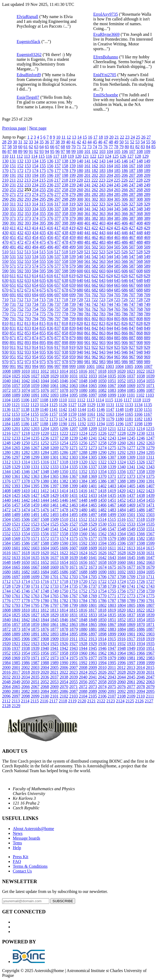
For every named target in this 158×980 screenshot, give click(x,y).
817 (57, 323)
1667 (35, 567)
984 (110, 362)
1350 (64, 472)
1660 (121, 562)
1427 (35, 495)
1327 (150, 462)
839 (72, 328)
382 (95, 218)
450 (5, 237)
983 (102, 362)
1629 (131, 553)
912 (20, 347)
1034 (102, 376)
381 (87, 218)
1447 (74, 500)
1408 (6, 491)
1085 (131, 390)
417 (57, 228)
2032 (6, 677)
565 (117, 261)
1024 (6, 376)
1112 (81, 400)
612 (20, 276)
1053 (131, 381)
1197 (129, 424)
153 (28, 166)
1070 (141, 386)
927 (132, 347)
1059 (35, 386)
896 (50, 343)
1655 (74, 562)
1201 (16, 429)
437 (58, 233)
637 (58, 280)
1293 (131, 452)
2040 (83, 677)
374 (35, 218)
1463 (74, 505)
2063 (150, 682)
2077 (131, 687)
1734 (64, 586)
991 (13, 366)
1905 (16, 639)
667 (132, 285)
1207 (74, 429)
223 (102, 180)
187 (132, 171)
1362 (26, 476)
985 (117, 362)
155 (43, 166)
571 (13, 266)
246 (125, 185)
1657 (93, 562)
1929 (93, 644)
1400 (83, 486)
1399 (74, 486)
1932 (121, 644)
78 (116, 147)
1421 (131, 491)
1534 (141, 524)
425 (117, 228)
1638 (64, 558)
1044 (45, 381)
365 (117, 214)
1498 (102, 515)
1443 (35, 500)
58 (10, 147)
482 (95, 242)
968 (140, 357)
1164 (119, 414)
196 (50, 175)
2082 (26, 691)
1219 (35, 433)
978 (65, 362)
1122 (25, 405)
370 (5, 218)
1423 (150, 491)
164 (110, 166)
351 (13, 214)
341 (87, 209)
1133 (129, 405)
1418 (102, 491)
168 (140, 166)
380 (80, 218)
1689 (93, 572)
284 (110, 194)
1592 (83, 543)
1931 (112, 644)
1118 (137, 400)
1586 (26, 543)
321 (87, 204)
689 (147, 290)
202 (95, 175)
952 (20, 357)
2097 (16, 696)
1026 (26, 376)
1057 (16, 386)
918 (65, 347)
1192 (82, 424)
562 (95, 261)
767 (132, 309)
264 (110, 190)
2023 (74, 672)
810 (5, 323)
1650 (26, 562)
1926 (64, 644)
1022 (140, 371)
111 (12, 156)
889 (147, 338)
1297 (16, 457)
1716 (45, 581)
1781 (54, 601)
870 (5, 338)
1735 (74, 586)
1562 (102, 534)
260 (80, 190)
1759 (150, 591)
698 (65, 295)
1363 (35, 476)
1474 (26, 510)
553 (28, 261)
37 (52, 142)
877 (58, 338)
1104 (6, 400)
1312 (6, 462)
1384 (83, 481)
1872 (6, 629)
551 (13, 261)
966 (125, 357)
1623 (74, 553)
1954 (26, 653)
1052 (121, 381)
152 (20, 166)
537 (58, 257)
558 (65, 261)
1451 (112, 500)
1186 (25, 424)
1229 (131, 433)
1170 (25, 419)
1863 (74, 624)
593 (28, 271)
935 (43, 352)
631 (13, 280)
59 (15, 147)
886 (125, 338)
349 (147, 209)
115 (41, 156)
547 (132, 257)
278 (65, 194)
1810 (26, 610)
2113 (16, 701)
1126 (63, 405)
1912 (83, 639)
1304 (83, 457)
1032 (83, 376)
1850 (102, 620)
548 (140, 257)
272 (20, 194)
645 (117, 280)
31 (20, 142)
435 (43, 233)
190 (5, 175)
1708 (121, 577)
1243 (112, 438)
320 (80, 204)
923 (102, 347)
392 (20, 223)
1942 (64, 648)
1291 (112, 452)
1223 (74, 433)
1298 (26, 457)
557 (58, 261)
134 (35, 161)
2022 (64, 672)
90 (26, 151)
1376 (6, 481)
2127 (149, 701)
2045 (131, 677)
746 (125, 304)
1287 (74, 452)
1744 (6, 591)
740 (80, 304)
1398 (64, 486)
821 (87, 323)
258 (65, 190)
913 (27, 347)
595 (43, 271)
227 (132, 180)
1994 (102, 663)
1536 (6, 529)
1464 (83, 505)
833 (28, 328)
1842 (26, 620)
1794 (26, 605)
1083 (112, 390)
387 (132, 218)
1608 (83, 548)
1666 (26, 567)
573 (28, 266)
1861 (54, 624)
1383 (74, 481)
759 (72, 309)
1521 (16, 524)
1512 (83, 519)
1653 (54, 562)
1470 (141, 505)
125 (115, 156)
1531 (112, 524)
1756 (121, 591)
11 (64, 137)
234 (35, 185)
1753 (93, 591)
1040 (6, 381)
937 (58, 352)
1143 (72, 409)
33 (31, 142)
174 (35, 171)
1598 (141, 543)
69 (68, 147)
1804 (121, 605)
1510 (64, 519)
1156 (44, 414)
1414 (64, 491)
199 (72, 175)
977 (58, 362)
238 (65, 185)
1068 (121, 386)
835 (43, 328)
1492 (45, 515)
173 (28, 171)
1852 (121, 620)
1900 (121, 634)
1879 (74, 629)
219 (72, 180)
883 (102, 338)
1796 (45, 605)
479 (72, 242)
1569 (16, 538)
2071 (74, 687)
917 (57, 347)
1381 (54, 481)
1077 (54, 390)
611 (13, 276)
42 (79, 142)
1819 (112, 610)
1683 (35, 572)
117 (56, 156)
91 (31, 151)
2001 (16, 667)
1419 (112, 491)
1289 (93, 452)
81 (132, 147)
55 (148, 142)
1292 (121, 452)
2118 (63, 701)
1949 (131, 648)
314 (35, 204)
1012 (44, 371)
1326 (141, 462)
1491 (35, 515)
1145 (91, 409)
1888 (6, 634)
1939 (35, 648)
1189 (53, 424)
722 (95, 300)
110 (5, 156)
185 (117, 171)
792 (20, 319)
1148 (119, 409)
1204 (45, 429)
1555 (35, 534)
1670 (64, 567)
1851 (112, 620)
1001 (91, 366)
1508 (45, 519)
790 (5, 319)
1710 (141, 577)
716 (50, 300)
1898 (102, 634)
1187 (35, 424)
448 (140, 233)
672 (20, 290)
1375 (150, 476)
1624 (83, 553)
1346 (26, 472)
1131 (110, 405)
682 (95, 290)
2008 (83, 667)
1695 (150, 572)
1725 (131, 581)
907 (132, 343)
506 (125, 247)
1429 (54, 495)
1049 (93, 381)
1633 (16, 558)
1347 (35, 472)
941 (87, 352)
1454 (141, 500)
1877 (54, 629)
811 (13, 323)
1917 (131, 639)
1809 (16, 610)
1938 (26, 648)
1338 (102, 467)
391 (13, 223)
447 (132, 233)
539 (72, 257)
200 (80, 175)
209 (147, 175)
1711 (150, 577)
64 (42, 147)
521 (87, 252)
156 (50, 166)
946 (125, 352)
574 (35, 266)
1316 (45, 462)
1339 (112, 467)
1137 (16, 409)
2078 (141, 687)
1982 (141, 658)
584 (110, 266)
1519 (150, 519)
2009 (93, 667)
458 (65, 237)
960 (80, 357)
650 (5, 285)
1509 (54, 519)
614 (35, 276)
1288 (83, 452)
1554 (26, 534)
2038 (64, 677)
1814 (64, 610)
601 (87, 271)
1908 (45, 639)
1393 (16, 486)
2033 (16, 677)
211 (13, 180)
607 (132, 271)
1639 (74, 558)
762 (95, 309)
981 (87, 362)
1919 (150, 639)
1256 (83, 443)
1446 (64, 500)
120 (78, 156)
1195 (110, 424)
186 (125, 171)
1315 (35, 462)
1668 (45, 567)
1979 (112, 658)
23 (127, 137)
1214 (140, 429)
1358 (141, 472)
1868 (121, 624)
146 (125, 161)
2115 (35, 701)
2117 (53, 701)
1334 (64, 467)
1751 (74, 591)
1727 (150, 581)
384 (110, 218)
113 (27, 156)
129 (145, 156)
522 (95, 252)
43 (84, 142)
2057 (93, 682)
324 (110, 204)
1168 (6, 419)
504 (110, 247)
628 (139, 276)
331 (13, 209)
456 (50, 237)
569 (147, 261)
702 (95, 295)
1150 (138, 409)
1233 (16, 438)
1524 (45, 524)
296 (50, 199)
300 (80, 199)
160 (80, 166)
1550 (141, 529)
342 (95, 209)
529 (147, 252)
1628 (121, 553)
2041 (93, 677)
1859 (35, 624)
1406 (141, 486)
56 (153, 142)
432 (20, 233)
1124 (44, 405)
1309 (131, 457)
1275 (112, 448)
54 (143, 142)
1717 (54, 581)
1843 (35, 620)
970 (5, 362)
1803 (112, 605)
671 (13, 290)
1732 (45, 586)
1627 (112, 553)
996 (50, 366)
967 (132, 357)
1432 (83, 495)
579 (72, 266)
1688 (83, 572)
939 (72, 352)
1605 (54, 548)
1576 (83, 538)
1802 (102, 605)
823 (102, 323)
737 (58, 304)
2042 (102, 677)
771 (13, 314)
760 (80, 309)
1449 (93, 500)
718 (65, 300)
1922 (26, 644)
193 (28, 175)
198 (65, 175)
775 (43, 314)
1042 (26, 381)
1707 (112, 577)
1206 (64, 429)
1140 (44, 409)
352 (20, 214)
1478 (64, 510)
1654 (64, 562)
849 (147, 328)
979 (72, 362)
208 (140, 175)
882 (95, 338)
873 (28, 338)
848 (140, 328)
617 (57, 276)
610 (5, 276)
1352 (83, 472)
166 (125, 166)
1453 (131, 500)
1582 (141, 538)
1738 (102, 586)
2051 (35, 682)
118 (64, 156)
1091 (35, 395)
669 (147, 285)
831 (13, 328)
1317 (54, 462)
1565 (131, 534)
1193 (91, 424)
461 (87, 237)
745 (117, 304)
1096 (83, 395)
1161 (91, 414)
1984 (6, 663)
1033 (93, 376)
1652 (45, 562)
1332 (45, 467)
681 (87, 290)
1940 (45, 648)
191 (13, 175)
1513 (92, 519)
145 (117, 161)
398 (65, 223)
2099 (35, 696)
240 (80, 185)
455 (43, 237)
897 (58, 343)
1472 (6, 510)
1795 (35, 605)
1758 (141, 591)
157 (58, 166)
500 (80, 247)
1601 (16, 548)
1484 (121, 510)
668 (140, 285)
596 (50, 271)
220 (80, 180)
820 (80, 323)
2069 (54, 687)
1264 (6, 448)
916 (50, 347)
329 (147, 204)
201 (87, 175)
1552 (6, 534)
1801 (93, 605)
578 (65, 266)
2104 (83, 696)
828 (139, 323)
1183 (148, 419)
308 (140, 199)
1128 (82, 405)
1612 (121, 548)
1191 (72, 424)
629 (147, 276)
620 (80, 276)
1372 (121, 476)
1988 (45, 663)
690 (5, 295)
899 (72, 343)
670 (5, 290)
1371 (112, 476)
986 (125, 362)
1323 (112, 462)
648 (140, 280)
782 (95, 314)
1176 (82, 419)
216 (50, 180)
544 (110, 257)
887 (132, 338)
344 (110, 209)
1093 (54, 395)
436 (50, 233)
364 (110, 214)
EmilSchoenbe (106, 95)
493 (28, 247)
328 (139, 204)
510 (5, 252)
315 (42, 204)
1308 (121, 457)
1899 (112, 634)
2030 (141, 672)
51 (127, 142)
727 (132, 300)
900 (80, 343)
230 (5, 185)
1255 (74, 443)
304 (110, 199)
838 (65, 328)
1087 (150, 390)
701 (87, 295)
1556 (45, 534)
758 (65, 309)
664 (110, 285)
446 (125, 233)
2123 (111, 701)
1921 (16, 644)
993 (28, 366)
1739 (112, 586)
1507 (35, 519)
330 (5, 209)
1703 (74, 577)
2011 (112, 667)
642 (95, 280)
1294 (141, 452)
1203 (35, 429)
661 (87, 285)
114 (34, 156)
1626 (102, 553)
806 (125, 319)
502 (95, 247)
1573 (54, 538)
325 (117, 204)
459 (72, 237)
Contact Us (22, 871)
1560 (83, 534)
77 (111, 147)
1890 (26, 634)
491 (13, 247)
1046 (64, 381)
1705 (93, 577)
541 (87, 257)
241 (87, 185)
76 (106, 147)
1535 (150, 524)
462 (95, 237)
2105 (93, 696)
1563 (112, 534)
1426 (26, 495)
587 (132, 266)
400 (80, 223)
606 (125, 271)
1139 (35, 409)
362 (95, 214)
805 (117, 319)
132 (20, 161)
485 (117, 242)
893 (28, 343)
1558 (64, 534)
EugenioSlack (29, 42)
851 (13, 333)
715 (42, 300)
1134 (138, 405)
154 (35, 166)
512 (20, 252)
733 (28, 304)
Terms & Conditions (30, 866)
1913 (92, 639)
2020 (45, 672)
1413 (54, 491)
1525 (54, 524)
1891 (35, 634)
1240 (83, 438)
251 (13, 190)
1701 (54, 577)
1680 (6, 572)
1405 (131, 486)
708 (140, 295)
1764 (45, 596)
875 (43, 338)
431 (13, 233)
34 (36, 142)
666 (125, 285)
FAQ (17, 861)
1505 (16, 519)
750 (5, 309)
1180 (119, 419)
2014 (140, 667)
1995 (112, 663)
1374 (141, 476)
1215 (150, 429)
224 (110, 180)
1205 (54, 429)
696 (50, 295)
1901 (131, 634)
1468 (121, 505)
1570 (26, 538)
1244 (121, 438)
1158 (63, 414)
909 (147, 343)
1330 (26, 467)
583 (102, 266)
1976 (83, 658)
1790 (141, 601)
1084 (121, 390)
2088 (83, 691)
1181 (129, 419)
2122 (101, 701)
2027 (112, 672)
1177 (91, 419)
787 (132, 314)
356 (50, 214)
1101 (131, 395)
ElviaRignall (28, 17)
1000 (81, 366)
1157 (53, 414)
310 (5, 204)
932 (20, 352)
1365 (54, 476)
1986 (26, 663)
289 (147, 194)
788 (140, 314)
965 (117, 357)
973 (28, 362)
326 (124, 204)
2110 (141, 696)
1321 (93, 462)
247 (132, 185)
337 (58, 209)
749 (147, 304)
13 (74, 137)
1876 (45, 629)
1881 (93, 629)
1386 (102, 481)
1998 (141, 663)
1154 (25, 414)
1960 (83, 653)
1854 (141, 620)
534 (35, 257)
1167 (148, 414)
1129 (91, 405)
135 (43, 161)
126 (123, 156)
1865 (93, 624)
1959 (74, 653)
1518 (140, 519)
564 (110, 261)
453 (28, 237)
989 (147, 362)
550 (5, 261)
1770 (102, 596)
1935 (150, 644)
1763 (35, 596)
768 (140, 309)
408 (140, 223)
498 (65, 247)
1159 (72, 414)
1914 (102, 639)
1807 (150, 605)
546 (125, 257)
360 (80, 214)
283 (102, 194)
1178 (101, 419)
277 (58, 194)
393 (28, 223)
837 (58, 328)
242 (95, 185)
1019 (112, 371)
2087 (74, 691)
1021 (131, 371)
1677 (131, 567)
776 (50, 314)
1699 (35, 577)
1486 (141, 510)
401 (87, 223)
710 (5, 300)
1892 (45, 634)
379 (72, 218)
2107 (112, 696)
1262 (141, 443)
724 (110, 300)
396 (50, 223)
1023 (150, 371)
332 (20, 209)
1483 (112, 510)
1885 (131, 629)
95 (52, 151)
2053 (54, 682)
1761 (16, 596)
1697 (16, 577)
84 (148, 147)
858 (65, 333)
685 (117, 290)
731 (13, 304)
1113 (90, 400)
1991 (74, 663)
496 (50, 247)
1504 (6, 519)
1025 (16, 376)
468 (140, 237)
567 (132, 261)
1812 (44, 610)
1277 (131, 448)
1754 (102, 591)
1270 (64, 448)
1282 (26, 452)
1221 (54, 433)
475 (43, 242)
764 (110, 309)
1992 (83, 663)
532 (20, 257)
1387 (112, 481)
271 (13, 194)
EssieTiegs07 (28, 97)
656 (50, 285)
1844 (45, 620)
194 (35, 175)
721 (87, 300)
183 (102, 171)
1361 (16, 476)
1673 (93, 567)
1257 (93, 443)
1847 (74, 620)
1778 (26, 601)
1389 (131, 481)
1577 (93, 538)
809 (147, 319)
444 (110, 233)
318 (65, 204)
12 (69, 137)
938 (65, 352)
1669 (54, 567)
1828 (45, 615)
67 (58, 147)
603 (102, 271)
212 (20, 180)
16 (90, 137)
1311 (150, 457)
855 (43, 333)
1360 (6, 476)
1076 (45, 390)
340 (80, 209)
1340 (121, 467)
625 (117, 276)
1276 (121, 448)
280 (80, 194)
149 (147, 161)
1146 (101, 409)
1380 (45, 481)
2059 (112, 682)
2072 (83, 687)
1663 (150, 562)
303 (102, 199)
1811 (35, 610)
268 (140, 190)
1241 (93, 438)
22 (122, 137)
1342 (141, 467)
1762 (26, 596)
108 (140, 151)
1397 (54, 486)
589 (147, 266)
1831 (74, 615)
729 (147, 300)
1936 (6, 648)
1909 (54, 639)
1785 (93, 601)
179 (72, 171)
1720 (83, 581)
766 (125, 309)
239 (72, 185)
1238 (64, 438)
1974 (64, 658)
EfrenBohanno (106, 57)
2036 (45, 677)
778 (65, 314)
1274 (102, 448)
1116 (118, 400)
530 (5, 257)
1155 (35, 414)
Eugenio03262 (29, 55)
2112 (6, 701)
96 (58, 151)
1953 (16, 653)
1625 (93, 553)
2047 (150, 677)
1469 (131, 505)
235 (43, 185)
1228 (121, 433)
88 (15, 151)
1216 (6, 433)
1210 (102, 429)
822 (95, 323)
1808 (6, 610)
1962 (102, 653)
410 (5, 228)
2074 (102, 687)
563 (102, 261)
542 (95, 257)
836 (50, 328)
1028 (45, 376)
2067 (35, 687)
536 (50, 257)
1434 (102, 495)
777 (58, 314)
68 (63, 147)
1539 (35, 529)
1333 (54, 467)
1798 (64, 605)
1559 (74, 534)
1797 (54, 605)
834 (35, 328)
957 (58, 357)
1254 (64, 443)
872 (20, 338)
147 (132, 161)
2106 (102, 696)
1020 (121, 371)
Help (17, 848)
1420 (121, 491)
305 (117, 199)
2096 (6, 696)
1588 (45, 543)
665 (117, 285)
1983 (150, 658)
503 (102, 247)
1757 (131, 591)
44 (90, 142)
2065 (16, 687)
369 (147, 214)
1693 (131, 572)
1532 (121, 524)
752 (20, 309)
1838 (141, 615)
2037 (54, 677)
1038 (141, 376)
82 (137, 147)
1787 (112, 601)
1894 (64, 634)
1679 (150, 567)
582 (95, 266)
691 (13, 295)
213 (27, 180)
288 (140, 194)
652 (20, 285)
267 (132, 190)
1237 (54, 438)
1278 (141, 448)
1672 (83, 567)
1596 (121, 543)
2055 (74, 682)
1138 (25, 409)
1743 (150, 586)
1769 (93, 596)
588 (140, 266)
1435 (112, 495)
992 (20, 366)
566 (125, 261)
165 (117, 166)
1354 (102, 472)
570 (5, 266)
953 (28, 357)
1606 (64, 548)
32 (26, 142)
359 (72, 214)
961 (87, 357)
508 (140, 247)
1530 (102, 524)
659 (72, 285)
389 (147, 218)
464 (110, 237)
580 (80, 266)
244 (110, 185)
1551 (150, 529)
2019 (35, 672)
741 (87, 304)
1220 (45, 433)
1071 (150, 386)
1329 (16, 467)
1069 (131, 386)
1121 (16, 405)
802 (95, 319)
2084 (45, 691)
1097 (93, 395)
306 (125, 199)
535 (43, 257)
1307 (112, 457)
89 (20, 151)
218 (65, 180)
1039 (150, 376)
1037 (131, 376)
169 (147, 166)
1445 (54, 500)
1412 (44, 491)
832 (20, 328)
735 (43, 304)
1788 (121, 601)
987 (132, 362)
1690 (102, 572)
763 (102, 309)
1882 (102, 629)
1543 (74, 529)
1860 (45, 624)
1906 (26, 639)
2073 (93, 687)
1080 (83, 390)
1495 (74, 515)
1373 (131, 476)
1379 (35, 481)
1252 (45, 443)
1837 (131, 615)
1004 (119, 366)
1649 (16, 562)
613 (27, 276)
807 (132, 319)
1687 (74, 572)
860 (80, 333)
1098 (102, 395)
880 (80, 338)
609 (147, 271)
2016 (6, 672)
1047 (74, 381)
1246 (141, 438)
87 (10, 151)
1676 (121, 567)
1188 (44, 424)
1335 (74, 467)
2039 (74, 677)
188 (140, 171)
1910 (64, 639)
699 (72, 295)
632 (20, 280)
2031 (150, 672)
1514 (102, 519)
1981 (131, 658)
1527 (74, 524)
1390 (141, 481)
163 (102, 166)
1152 (6, 414)
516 (50, 252)
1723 (112, 581)
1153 (16, 414)
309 (147, 199)
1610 (102, 548)
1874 (26, 629)
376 (50, 218)
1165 (129, 414)
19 (106, 137)
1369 (93, 476)
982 (95, 362)
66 (52, 147)
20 (111, 137)
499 (72, 247)
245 (117, 185)
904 (110, 343)
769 (147, 309)
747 (132, 304)
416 (50, 228)
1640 (83, 558)
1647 (150, 558)
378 (65, 218)
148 (140, 161)
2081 (16, 691)
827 (132, 323)
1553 (16, 534)
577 (58, 266)
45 (95, 142)
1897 (93, 634)
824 (110, 323)
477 (58, 242)
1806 (141, 605)
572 (20, 266)
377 (58, 218)
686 (125, 290)
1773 (131, 596)
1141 (53, 409)
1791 (150, 601)
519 (72, 252)
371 (13, 218)
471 (13, 242)
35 (42, 142)
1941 (54, 648)
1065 (93, 386)
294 (35, 199)
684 (110, 290)
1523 (35, 524)
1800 (83, 605)
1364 (45, 476)
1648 (6, 562)
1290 (102, 452)
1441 (16, 500)
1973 (54, 658)
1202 (26, 429)
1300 (45, 457)
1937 (16, 648)
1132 (119, 405)
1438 (141, 495)
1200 (6, 429)
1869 (131, 624)
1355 (112, 472)
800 (80, 319)
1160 (82, 414)
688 (140, 290)
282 (95, 194)
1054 (141, 381)
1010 (26, 371)
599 (72, 271)
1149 (129, 409)
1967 (150, 653)
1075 (35, 390)
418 (65, 228)
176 (50, 171)
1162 (101, 414)
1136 (6, 409)
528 (139, 252)
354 (35, 214)
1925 (54, 644)
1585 (16, 543)
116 (49, 156)
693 (28, 295)
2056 (83, 682)
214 (35, 180)
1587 (35, 543)
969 (147, 357)
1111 (72, 400)
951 (13, 357)
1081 (93, 390)
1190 (63, 424)
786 (125, 314)
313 (27, 204)
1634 (26, 558)
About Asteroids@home (33, 829)
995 (43, 366)
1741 (131, 586)
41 (74, 142)
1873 (16, 629)
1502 (141, 515)
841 (87, 328)
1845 (54, 620)
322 (95, 204)
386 (125, 218)
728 (139, 300)
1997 (131, 663)
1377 (16, 481)
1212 (121, 429)
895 (43, 343)
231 (13, 185)
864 (110, 333)
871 (13, 338)
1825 (16, 615)
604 (110, 271)
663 (102, 285)
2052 (45, 682)
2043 (112, 677)
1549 (131, 529)
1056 (6, 386)
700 (80, 295)
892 (20, 343)
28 (4, 142)
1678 (141, 567)
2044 (121, 677)
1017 (92, 371)
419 (72, 228)
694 (35, 295)
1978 (102, 658)
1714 (26, 581)
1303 (74, 457)
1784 (83, 601)
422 (95, 228)
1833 (93, 615)
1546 (102, 529)
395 (43, 223)
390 (5, 223)
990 (5, 366)
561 (87, 261)
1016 (83, 371)
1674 (102, 567)
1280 (6, 452)
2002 (26, 667)
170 (5, 171)
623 (102, 276)
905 (117, 343)
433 (28, 233)
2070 (64, 687)
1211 (112, 429)
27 (149, 137)
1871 (150, 624)
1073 (16, 390)
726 (124, 300)
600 (80, 271)
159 (72, 166)
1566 (141, 534)
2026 (102, 672)
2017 (16, 672)
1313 (16, 462)
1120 (6, 405)
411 (13, 228)
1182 (138, 419)
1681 (16, 572)
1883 (112, 629)
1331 (35, 467)
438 (65, 233)
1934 (141, 644)
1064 (83, 386)
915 (42, 347)
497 (58, 247)
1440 (6, 500)
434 (35, 233)
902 (95, 343)
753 (28, 309)
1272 (83, 448)
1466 (102, 505)
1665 (16, 567)
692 (20, 295)
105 (117, 151)
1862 (64, 624)
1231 (150, 433)
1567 (150, 534)
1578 (102, 538)
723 (102, 300)
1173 (53, 419)
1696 (6, 577)
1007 (148, 366)
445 (117, 233)
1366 (64, 476)
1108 (44, 400)
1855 (150, 620)
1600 (6, 548)
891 (13, 343)
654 (35, 285)
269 (147, 190)
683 (102, 290)
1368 (83, 476)
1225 (93, 433)
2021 (54, 672)
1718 (64, 581)
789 (147, 314)
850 (5, 333)
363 (102, 214)
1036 (121, 376)
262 (95, 190)
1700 (45, 577)
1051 (112, 381)
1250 (26, 443)
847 (132, 328)
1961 (93, 653)
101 (87, 151)
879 (72, 338)
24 (133, 137)
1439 (150, 495)
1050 (102, 381)
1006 (139, 366)
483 (102, 242)
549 (147, 257)
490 (5, 247)
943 (102, 352)
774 (35, 314)
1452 (121, 500)
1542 (64, 529)
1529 (93, 524)
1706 (102, 577)
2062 (141, 682)
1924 (45, 644)
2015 (150, 667)
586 (125, 266)
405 (117, 223)
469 (147, 237)
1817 (92, 610)
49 (116, 142)
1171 (35, 419)
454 (35, 237)
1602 (26, 548)
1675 (112, 567)
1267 (35, 448)
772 (20, 314)
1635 (35, 558)
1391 (150, 481)
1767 (74, 596)
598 (65, 271)
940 (80, 352)
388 (140, 218)
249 (147, 185)
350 (5, 214)
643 (102, 280)
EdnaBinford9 (29, 75)
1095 (74, 395)
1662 (141, 562)
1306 (102, 457)
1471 (150, 505)
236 (50, 185)
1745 (16, 591)
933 (28, 352)
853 (28, 333)
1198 (138, 424)
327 (132, 204)
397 (58, 223)
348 (140, 209)
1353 (93, 472)
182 (95, 171)
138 (65, 161)
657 (58, 285)
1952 (6, 653)
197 (58, 175)
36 (47, 142)
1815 (73, 610)
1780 (45, 601)
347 (132, 209)
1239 (74, 438)
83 (143, 147)
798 (65, 319)
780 (80, 314)
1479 (74, 510)
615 (42, 276)
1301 (54, 457)
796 (50, 319)
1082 (102, 390)
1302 (64, 457)
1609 (93, 548)
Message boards (27, 838)
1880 (83, 629)
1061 (54, 386)
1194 (101, 424)
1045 (54, 381)
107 (132, 151)
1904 (6, 639)
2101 (54, 696)
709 (147, 295)
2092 (121, 691)
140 (80, 161)
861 (87, 333)
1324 (121, 462)
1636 (45, 558)
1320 (83, 462)
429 (147, 228)
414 (35, 228)
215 (42, 180)
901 (87, 343)
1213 (131, 429)
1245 (131, 438)
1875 (35, 629)
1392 (6, 486)
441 (87, 233)
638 (65, 280)
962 (95, 357)
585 (117, 266)
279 (72, 194)
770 (5, 314)
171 (13, 171)
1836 (121, 615)
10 (58, 137)
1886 (141, 629)
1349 (54, 472)
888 (140, 338)
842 (95, 328)
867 (132, 333)
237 (58, 185)
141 (87, 161)
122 (93, 156)
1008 (6, 371)
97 (63, 151)
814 (35, 323)
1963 (112, 653)
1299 (35, 457)
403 (102, 223)
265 (117, 190)
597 (58, 271)
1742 (141, 586)
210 (5, 180)
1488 (6, 515)
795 (43, 319)
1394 (26, 486)
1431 (74, 495)
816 (50, 323)
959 (72, 357)
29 (10, 142)
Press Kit (21, 857)
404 (110, 223)
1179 (110, 419)
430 (5, 233)
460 (80, 237)
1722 (102, 581)
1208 (83, 429)
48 (111, 142)
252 (20, 190)
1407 (150, 486)
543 (102, 257)
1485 (131, 510)
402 (95, 223)
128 (138, 156)
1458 (26, 505)
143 (102, 161)
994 (35, 366)
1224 (83, 433)
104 (110, 151)
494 (35, 247)
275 (43, 194)
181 (87, 171)
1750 (64, 591)
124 (108, 156)
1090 (26, 395)
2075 (112, 687)
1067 (112, 386)
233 (28, 185)
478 (65, 242)
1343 (150, 467)
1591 (74, 543)
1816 (83, 610)
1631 (150, 553)
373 (28, 218)
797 (58, 319)
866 (125, 333)
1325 (131, 462)
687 (132, 290)
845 (117, 328)
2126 (139, 701)
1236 (45, 438)
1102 (140, 395)
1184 (6, 424)
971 (13, 362)
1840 (6, 620)
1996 (121, 663)
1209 (93, 429)
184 (110, 171)
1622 (64, 553)
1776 (6, 601)
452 (20, 237)
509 (147, 247)
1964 (121, 653)
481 (87, 242)
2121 (91, 701)
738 (65, 304)
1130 (101, 405)
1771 (112, 596)
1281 (16, 452)
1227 (112, 433)
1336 (83, 467)
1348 (45, 472)
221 (87, 180)
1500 (121, 515)
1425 (16, 495)
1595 (112, 543)
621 (87, 276)
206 (125, 175)
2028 (121, 672)
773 (28, 314)
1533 (131, 524)
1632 (6, 558)
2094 (141, 691)
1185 (16, 424)
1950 (141, 648)
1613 (131, 548)
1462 (64, 505)
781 (87, 314)
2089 (93, 691)
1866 (102, 624)
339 (72, 209)
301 (87, 199)
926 (124, 347)
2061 (131, 682)
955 (43, 357)
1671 (74, 567)
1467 (112, 505)
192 (20, 175)
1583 (150, 538)
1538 (26, 529)
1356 (121, 472)
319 (72, 204)
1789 (131, 601)
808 (140, 319)
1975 (74, 658)
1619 (35, 553)
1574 (64, 538)
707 (132, 295)
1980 (121, 658)
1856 (6, 624)
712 (20, 300)
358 (65, 214)
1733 (54, 586)
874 (35, 338)
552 (20, 261)
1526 (64, 524)
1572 (45, 538)
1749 (54, 591)
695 (43, 295)
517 (57, 252)
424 (110, 228)
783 (102, 314)
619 (72, 276)
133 (28, 161)
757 (58, 309)
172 (20, 171)
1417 (92, 491)
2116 (44, 701)
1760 (6, 596)
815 (42, 323)
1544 (83, 529)
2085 (54, 691)
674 (35, 290)
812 (20, 323)
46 (100, 142)
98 (68, 151)
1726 (141, 581)
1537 (16, 529)
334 (35, 209)
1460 (45, 505)
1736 (83, 586)
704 (110, 295)
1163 (110, 414)
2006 (64, 667)
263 (102, 190)
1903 (150, 634)
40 (68, 142)
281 (87, 194)
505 (117, 247)
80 (127, 147)
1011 (35, 371)
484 (110, 242)
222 (95, 180)
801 (87, 319)
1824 (6, 615)
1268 (45, 448)
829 (147, 323)
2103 (74, 696)
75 (100, 147)
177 (58, 171)
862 (95, 333)
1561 (93, 534)
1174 (63, 419)
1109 (53, 400)
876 (50, 338)
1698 (26, 577)
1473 (16, 510)
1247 (150, 438)
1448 (83, 500)
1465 (93, 505)
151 (13, 166)
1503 (150, 515)
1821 (131, 610)
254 (35, 190)
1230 (141, 433)
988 (140, 362)
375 (43, 218)
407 (132, 223)
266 (125, 190)
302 (95, 199)
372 (20, 218)
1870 (141, 624)
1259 (112, 443)
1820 (121, 610)
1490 (26, 515)
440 (80, 233)
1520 (6, 524)
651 (13, 285)
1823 (150, 610)
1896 (83, 634)
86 (4, 151)
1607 (74, 548)
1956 (45, 653)
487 (132, 242)
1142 (63, 409)
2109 (131, 696)
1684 (45, 572)
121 (86, 156)
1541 (54, 529)
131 (13, 161)
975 (43, 362)
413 (27, 228)
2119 (72, 701)
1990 (64, 663)
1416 (83, 491)
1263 (150, 443)
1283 (35, 452)
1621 (54, 553)
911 (13, 347)
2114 (25, 701)
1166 (138, 414)
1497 (93, 515)
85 (153, 147)
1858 (26, 624)
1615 (150, 548)
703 (102, 295)
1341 (131, 467)
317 (57, 204)
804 (110, 319)
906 (125, 343)
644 (110, 280)
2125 (130, 701)
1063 (74, 386)
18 (101, 137)
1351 (74, 472)
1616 (6, 553)
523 (102, 252)
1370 (102, 476)
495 (43, 247)
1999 (150, 663)
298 (65, 199)
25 (138, 137)
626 (124, 276)
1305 (93, 457)
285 (117, 194)
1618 (26, 553)
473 (28, 242)
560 (80, 261)
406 (125, 223)
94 (47, 151)
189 (147, 171)
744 (110, 304)
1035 (112, 376)
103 (102, 151)
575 (43, 266)
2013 (131, 667)
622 (95, 276)
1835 (112, 615)
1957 (54, 653)
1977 (93, 658)
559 (72, 261)
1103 (150, 395)
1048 (83, 381)
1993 (93, 663)
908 (140, 343)
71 (79, 147)
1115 (109, 400)
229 (147, 180)
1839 (150, 615)
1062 (64, 386)
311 (13, 204)
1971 (35, 658)
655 (43, 285)
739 (72, 304)
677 (58, 290)
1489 (16, 515)
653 (28, 285)
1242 (102, 438)
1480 (83, 510)
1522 (26, 524)
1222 (64, 433)
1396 (45, 486)
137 (58, 161)
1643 (112, 558)
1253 (54, 443)
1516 (121, 519)
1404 (121, 486)
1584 (6, 543)
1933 (131, 644)
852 (20, 333)
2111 (150, 696)
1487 (150, 510)
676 (50, 290)
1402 (102, 486)
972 (20, 362)
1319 (74, 462)
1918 (140, 639)
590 (5, 271)
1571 (35, 538)
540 (80, 257)
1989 (54, 663)
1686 (64, 572)
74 (95, 147)
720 (80, 300)
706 (125, 295)
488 (140, 242)
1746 (26, 591)
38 (58, 142)
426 (124, 228)
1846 (64, 620)
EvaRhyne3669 (106, 34)
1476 (45, 510)
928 (139, 347)
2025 (93, 672)
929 (147, 347)
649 (147, 280)
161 (87, 166)
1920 (6, 644)
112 (20, 156)
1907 (35, 639)
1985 (16, 663)
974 (35, 362)
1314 (26, 462)
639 (72, 280)
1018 (102, 371)
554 (35, 261)
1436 (121, 495)
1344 (6, 472)
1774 (141, 596)
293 (28, 199)
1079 (74, 390)
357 (58, 214)
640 (80, 280)
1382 (64, 481)
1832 (83, 615)
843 (102, 328)
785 (117, 314)
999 (72, 366)
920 (80, 347)
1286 (64, 452)
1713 (16, 581)
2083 (35, 691)
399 (72, 223)
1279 (150, 448)
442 (95, 233)
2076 (121, 687)
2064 (6, 687)
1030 (64, 376)
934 (35, 352)
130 (5, 161)
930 (5, 352)
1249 (16, 443)
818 (65, 323)
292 (20, 199)
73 (90, 147)
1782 (64, 601)
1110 (63, 400)
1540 (45, 529)
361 (87, 214)
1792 (6, 605)
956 (50, 357)
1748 (45, 591)
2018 (26, 672)
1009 (16, 371)
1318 (64, 462)
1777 (16, 601)
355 (43, 214)
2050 (26, 682)
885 (117, 338)
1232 (6, 438)
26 (143, 137)
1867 (112, 624)
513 (27, 252)
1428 (45, 495)
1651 (35, 562)
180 (80, 171)
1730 (26, 586)
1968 (6, 658)
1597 (131, 543)
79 (121, 147)
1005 (129, 366)
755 (43, 309)
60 (20, 147)
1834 (102, 615)
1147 (110, 409)
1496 (83, 515)
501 (87, 247)
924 (110, 347)
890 (5, 343)
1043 (35, 381)
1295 (150, 452)
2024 (83, 672)
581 (87, 266)
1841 (16, 620)
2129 (16, 706)
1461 (54, 505)
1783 (74, 601)
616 (50, 276)
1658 (102, 562)
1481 (93, 510)
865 (117, 333)
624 (110, 276)
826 (124, 323)
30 (15, 142)
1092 (45, 395)
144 (110, 161)
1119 (146, 400)
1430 (64, 495)
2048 (6, 682)
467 (132, 237)
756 (50, 309)
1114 (100, 400)
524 (110, 252)
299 (72, 199)
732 (20, 304)
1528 (83, 524)
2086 (64, 691)
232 (20, 185)
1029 (54, 376)
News (18, 833)
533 (28, 257)
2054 (64, 682)
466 (125, 237)
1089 (16, 395)
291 (13, 199)
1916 (121, 639)
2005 (54, 667)
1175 (72, 419)
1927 (74, 644)
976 (50, 362)
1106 (25, 400)
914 (35, 347)
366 (125, 214)
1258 (102, 443)
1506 (26, 519)
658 (65, 285)
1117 (128, 400)
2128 (6, 706)
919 (72, 347)
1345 (16, 472)
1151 (148, 409)
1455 (150, 500)
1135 (148, 405)
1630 (141, 553)
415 (42, 228)
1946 (102, 648)
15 (85, 137)
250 (5, 190)
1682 (26, 572)
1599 (150, 543)
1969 (16, 658)
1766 (64, 596)
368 (140, 214)
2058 (102, 682)
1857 (16, 624)
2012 (121, 667)
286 (125, 194)
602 (95, 271)
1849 (93, 620)
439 (72, 233)
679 (72, 290)
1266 (26, 448)
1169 (16, 419)
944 (110, 352)
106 (125, 151)
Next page (38, 128)
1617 (16, 553)
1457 (16, 505)
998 (65, 366)
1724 (121, 581)
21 (117, 137)
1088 (6, 395)
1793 (16, 605)
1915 (112, 639)
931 (13, 352)
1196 (119, 424)
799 (72, 319)
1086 (141, 390)
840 (80, 328)
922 (95, 347)
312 (20, 204)
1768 (83, 596)
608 (140, 271)
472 (20, 242)
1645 (131, 558)
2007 (74, 667)
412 (20, 228)
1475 (35, 510)
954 (35, 357)
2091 (112, 691)
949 (147, 352)
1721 (93, 581)
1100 (121, 395)
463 (102, 237)
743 (102, 304)
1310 (141, 457)
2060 (121, 682)
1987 (35, 663)
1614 (140, 548)
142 (95, 161)
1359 (150, 472)
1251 (35, 443)
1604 (45, 548)
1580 (121, 538)
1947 (112, 648)
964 (110, 357)
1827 (35, 615)
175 (43, 171)
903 (102, 343)
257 (58, 190)
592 (20, 271)
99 (74, 151)
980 (80, 362)
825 (117, 323)
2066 (26, 687)
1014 (64, 371)
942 (95, 352)
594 (35, 271)
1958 (64, 653)
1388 (121, 481)
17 (95, 137)
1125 (53, 405)
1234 (26, 438)
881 (87, 338)
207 (132, 175)
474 (35, 242)
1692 (121, 572)
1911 (73, 639)
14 (79, 137)
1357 (131, 472)
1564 (121, 534)
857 (58, 333)
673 (28, 290)
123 (100, 156)
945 (117, 352)
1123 (35, 405)
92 (36, 151)
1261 (131, 443)
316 (50, 204)
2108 (121, 696)
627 (132, 276)
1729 (16, 586)
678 (65, 290)
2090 (102, 691)
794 (35, 319)
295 (43, 199)
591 (13, 271)
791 (13, 319)
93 (42, 151)
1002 (100, 366)
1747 (35, 591)
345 (117, 209)
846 (125, 328)
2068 (45, 687)
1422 (140, 491)
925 (117, 347)
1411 (35, 491)
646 (125, 280)
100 (80, 151)
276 (50, 194)
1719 (74, 581)
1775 (150, 596)
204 (110, 175)
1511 (73, 519)
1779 (35, 601)
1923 (35, 644)
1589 (54, 543)
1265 (16, 448)
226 (124, 180)
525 (117, 252)
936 (50, 352)
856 (50, 333)
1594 (102, 543)
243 (102, 185)
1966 (141, 653)
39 (63, 142)
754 (35, 309)
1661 (131, 562)
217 (57, 180)
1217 (16, 433)
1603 (35, 548)
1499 (112, 515)
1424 (6, 495)
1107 (35, 400)
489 (147, 242)
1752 (83, 591)
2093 (131, 691)
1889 (16, 634)
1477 (54, 510)
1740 (121, 586)
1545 (93, 529)
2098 (26, 696)
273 (28, 194)
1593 (93, 543)
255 (43, 190)
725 (117, 300)
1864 (83, 624)
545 (117, 257)
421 (87, 228)
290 (5, 199)
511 (13, 252)
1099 (112, 395)
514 (35, 252)
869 (147, 333)
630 (5, 280)
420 (80, 228)
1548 (121, 529)
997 (58, 366)
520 (80, 252)
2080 (6, 691)
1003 (110, 366)
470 (5, 242)
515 (42, 252)
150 (5, 166)
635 (43, 280)
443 (102, 233)
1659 (112, 562)
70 (74, 147)
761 (87, 309)
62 (31, 147)
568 (140, 261)
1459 (35, 505)
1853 (131, 620)
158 (65, 166)
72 (84, 147)
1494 (64, 515)
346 (125, 209)
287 (132, 194)
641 (87, 280)
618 (65, 276)
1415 (73, 491)
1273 (93, 448)
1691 (112, 572)
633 (28, 280)
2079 (150, 687)
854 (35, 333)
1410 (26, 491)
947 (132, 352)
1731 (35, 586)
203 (102, 175)
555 (43, 261)
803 (102, 319)
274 (35, 194)
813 (27, 323)
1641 (93, 558)
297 (58, 199)
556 (50, 261)
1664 (6, 567)
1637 (54, 558)
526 (124, 252)
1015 (73, 371)
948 (140, 352)
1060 (45, 386)
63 (36, 147)
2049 (16, 682)
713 (27, 300)
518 (65, 252)
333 (28, 209)
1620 (45, 553)
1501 (131, 515)
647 (132, 280)
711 (13, 300)
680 (80, 290)
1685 (54, 572)
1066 (102, 386)
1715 (35, 581)
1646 (141, 558)
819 (72, 323)
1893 (54, 634)
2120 (82, 701)
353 (28, 214)
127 (130, 156)
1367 (74, 476)
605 (117, 271)
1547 (112, 529)
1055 (150, 381)
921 (87, 347)
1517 (131, 519)
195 (43, 175)
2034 (26, 677)
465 (117, 237)
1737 (93, 586)
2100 (45, 696)
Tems (17, 843)
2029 (131, 672)
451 (13, 237)
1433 (93, 495)
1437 (131, 495)
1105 (16, 400)
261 (87, 190)
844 (110, 328)
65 (47, 147)
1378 (26, 481)
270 (5, 194)
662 (95, 285)
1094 (64, 395)
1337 (93, 467)
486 (125, 242)
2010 (102, 667)
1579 (112, 538)
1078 (64, 390)
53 (137, 142)
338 (65, 209)
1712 (6, 581)
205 (117, 175)
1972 (45, 658)
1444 (45, 500)
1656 (83, 562)
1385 (93, 481)
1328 (6, 467)
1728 (6, 586)
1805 (131, 605)
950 (5, 357)
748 (140, 304)
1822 (140, 610)
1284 (45, 452)
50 (121, 142)
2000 (6, 667)
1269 (54, 448)
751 (13, 309)
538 (65, 257)
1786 (102, 601)
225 (117, 180)
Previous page (14, 128)
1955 (35, 653)
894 (35, 343)
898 (65, 343)
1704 (83, 577)
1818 (102, 610)
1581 (131, 538)
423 (102, 228)
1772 (121, 596)
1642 (102, 558)
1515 (112, 519)
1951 (150, 648)
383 (102, 218)
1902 (141, 634)
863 (102, 333)
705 (117, 295)
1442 (26, 500)
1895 (74, 634)
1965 (131, 653)
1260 (121, 443)
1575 (74, 538)
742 (95, 304)
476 (50, 242)
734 (35, 304)
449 (147, 233)
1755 (112, 591)
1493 (54, 515)
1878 (64, 629)
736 (50, 304)
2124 (120, 701)
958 (65, 357)
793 (28, 319)
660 (80, 285)
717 (57, 300)
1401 (93, 486)
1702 (64, 577)
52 (132, 142)
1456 (6, 505)
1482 (102, 510)
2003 (35, 667)
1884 (121, 629)
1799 (74, 605)
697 (58, 295)
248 (140, 185)
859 (72, 333)
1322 (102, 462)
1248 (6, 443)
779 (72, 314)
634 (35, 280)
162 (95, 166)
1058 (26, 386)
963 (102, 357)
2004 (45, 667)
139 (72, 161)
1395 (35, 486)
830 (5, 328)
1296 (6, 457)
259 (72, 190)
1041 (16, 381)
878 (65, 338)
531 (13, 257)
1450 (102, 500)
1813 (54, 610)
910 (5, 347)
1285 (54, 452)
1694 (141, 572)
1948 (121, 648)
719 (72, 300)
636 (50, 280)
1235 (35, 438)
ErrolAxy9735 (106, 14)
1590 (64, 543)
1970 (26, 658)
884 (110, 338)
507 (132, 247)
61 (26, 147)
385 (117, 218)
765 (117, 309)
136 (50, 161)
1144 (82, 409)
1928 (83, 644)
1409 (16, 491)
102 (95, 151)
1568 (6, 538)
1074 (26, 390)
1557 (54, 534)
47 (106, 142)
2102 (64, 696)
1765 (54, 596)
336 (50, 209)
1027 (35, 376)
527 (132, 252)
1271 (74, 448)
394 (35, 223)
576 (50, 266)
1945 (93, 648)
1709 (131, 577)
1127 (72, 405)
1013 (54, 371)
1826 (26, 615)
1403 (112, 486)
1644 (121, 558)
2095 (150, 691)
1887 (150, 629)
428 (139, 228)
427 (132, 228)
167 (132, 166)
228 (139, 180)
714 (35, 300)
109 (147, 151)
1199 (148, 424)
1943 (74, 648)
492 (20, 247)
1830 (64, 615)
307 (132, 199)
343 (102, 209)
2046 (141, 677)
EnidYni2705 (105, 75)
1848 (83, 620)
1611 (112, 548)
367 (132, 214)
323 (102, 204)
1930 (102, 644)
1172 (44, 419)
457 (58, 237)
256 (50, 190)
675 (43, 290)
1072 (6, 390)
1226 (102, 433)
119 (71, 156)
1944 (83, 648)
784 (110, 314)
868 (140, 333)
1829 (54, 615)
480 (80, 242)
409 (147, 223)
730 (5, 304)
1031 (74, 376)
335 (43, 209)
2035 (35, 677)
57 (4, 147)
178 (65, 171)
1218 (26, 433)
